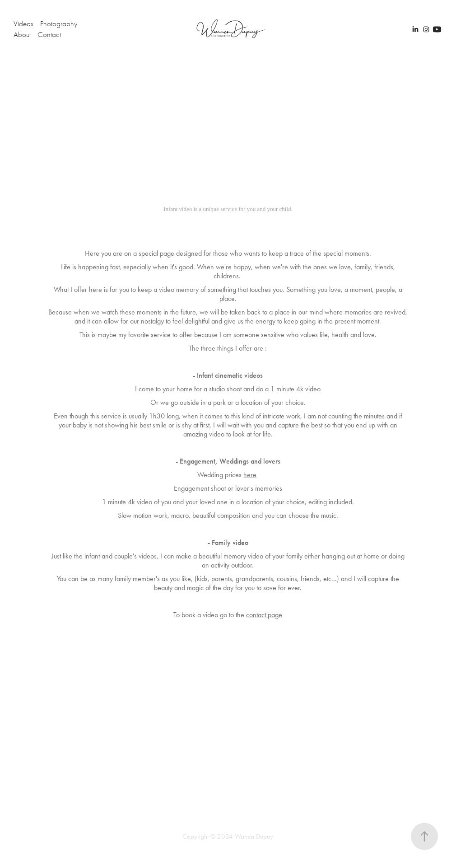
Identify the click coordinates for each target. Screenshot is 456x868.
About (22, 35)
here (250, 475)
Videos (23, 24)
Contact (49, 35)
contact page (264, 615)
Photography (59, 24)
